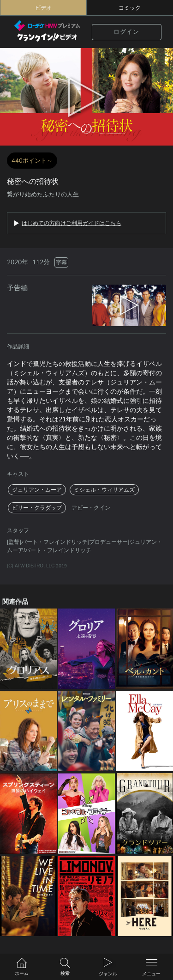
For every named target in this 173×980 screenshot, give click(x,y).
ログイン (126, 32)
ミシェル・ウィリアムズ (104, 490)
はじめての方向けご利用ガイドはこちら (72, 223)
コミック (130, 8)
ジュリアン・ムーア (37, 490)
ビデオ (43, 8)
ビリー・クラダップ (37, 508)
